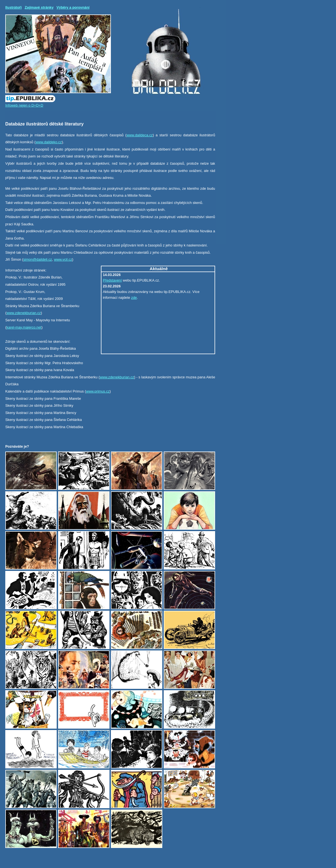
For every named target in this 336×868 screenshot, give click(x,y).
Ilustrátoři (13, 7)
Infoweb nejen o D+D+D (24, 105)
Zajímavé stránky (39, 7)
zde (134, 298)
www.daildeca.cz (140, 135)
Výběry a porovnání (73, 7)
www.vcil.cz (63, 259)
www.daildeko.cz (49, 142)
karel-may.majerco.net (24, 327)
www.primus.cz (98, 391)
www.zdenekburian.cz (24, 313)
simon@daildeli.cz (38, 259)
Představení (112, 280)
